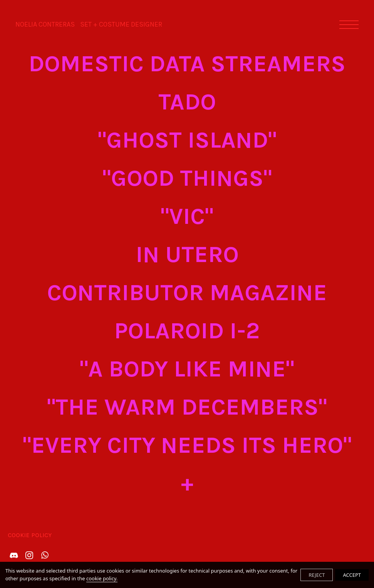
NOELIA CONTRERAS (89, 24)
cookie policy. (102, 578)
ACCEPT (352, 575)
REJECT (317, 575)
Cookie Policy (30, 535)
